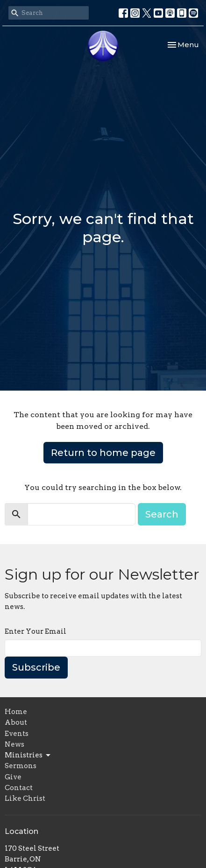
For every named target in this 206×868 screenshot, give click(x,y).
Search (162, 514)
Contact (19, 788)
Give (13, 777)
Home (16, 712)
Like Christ (25, 798)
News (14, 744)
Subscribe (36, 667)
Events (17, 734)
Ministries (28, 756)
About (16, 722)
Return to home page (103, 453)
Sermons (21, 766)
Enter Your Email (36, 631)
